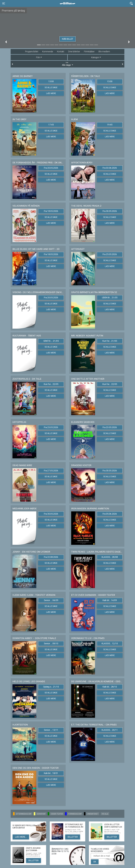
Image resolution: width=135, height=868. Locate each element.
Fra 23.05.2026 (51, 427)
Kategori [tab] (95, 57)
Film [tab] (38, 57)
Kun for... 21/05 (110, 341)
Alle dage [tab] (67, 64)
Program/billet (32, 52)
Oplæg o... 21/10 (51, 687)
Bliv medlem (104, 52)
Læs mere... (21, 837)
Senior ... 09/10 (51, 644)
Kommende (48, 52)
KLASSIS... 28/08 (110, 557)
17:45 (51, 125)
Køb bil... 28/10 (110, 687)
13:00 (51, 81)
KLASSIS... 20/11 (110, 730)
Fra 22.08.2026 (51, 557)
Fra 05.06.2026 (110, 514)
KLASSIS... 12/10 (110, 644)
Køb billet (68, 39)
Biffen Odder (68, 3)
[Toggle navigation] (4, 3)
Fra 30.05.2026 (110, 211)
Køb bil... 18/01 (51, 773)
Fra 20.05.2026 (51, 168)
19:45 (110, 125)
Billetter (73, 837)
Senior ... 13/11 (51, 730)
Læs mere (51, 93)
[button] (6, 42)
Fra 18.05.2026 (51, 211)
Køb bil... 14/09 (110, 600)
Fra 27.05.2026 (51, 471)
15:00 (110, 81)
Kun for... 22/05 (51, 384)
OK (95, 862)
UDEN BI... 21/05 (110, 298)
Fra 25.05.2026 (110, 254)
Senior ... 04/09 (51, 600)
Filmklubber (89, 52)
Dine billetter (74, 52)
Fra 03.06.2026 (110, 168)
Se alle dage (51, 87)
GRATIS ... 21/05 (51, 341)
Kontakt (61, 52)
